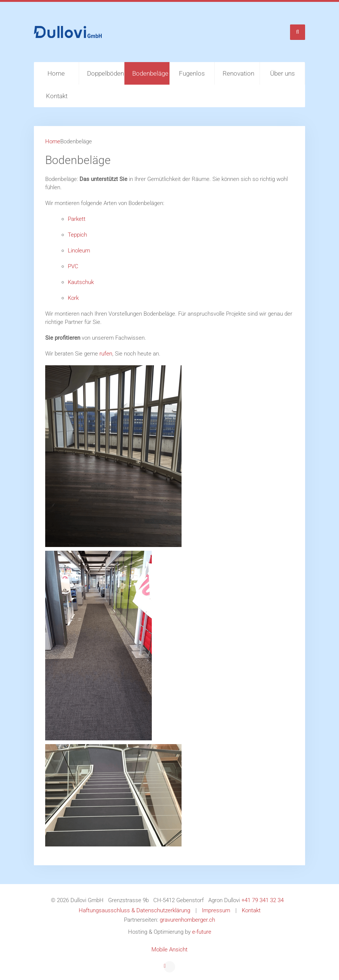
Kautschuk (81, 282)
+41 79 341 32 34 (263, 900)
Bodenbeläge (150, 73)
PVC (73, 266)
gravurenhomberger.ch (187, 920)
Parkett (77, 219)
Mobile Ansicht (169, 950)
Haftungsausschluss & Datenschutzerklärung (134, 910)
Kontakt (57, 96)
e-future (202, 932)
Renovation (238, 73)
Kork (73, 298)
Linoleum (79, 251)
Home (56, 73)
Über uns (282, 73)
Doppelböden (105, 73)
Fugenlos (192, 73)
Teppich (77, 235)
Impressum (216, 910)
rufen (106, 354)
